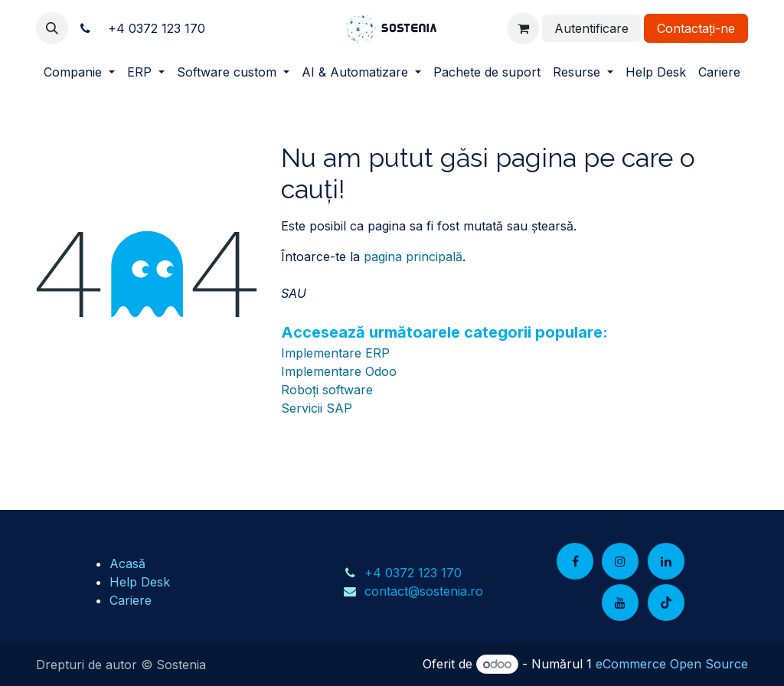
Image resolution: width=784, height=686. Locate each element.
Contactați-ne (696, 28)
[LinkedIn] (666, 561)
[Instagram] (620, 561)
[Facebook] (575, 561)
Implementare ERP (335, 353)
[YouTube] (620, 603)
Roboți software (327, 390)
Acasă (127, 563)
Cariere (131, 600)
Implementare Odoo (339, 371)
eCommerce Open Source (672, 664)
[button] (52, 28)
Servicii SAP (317, 408)
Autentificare (591, 28)
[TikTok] (666, 603)
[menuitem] (79, 72)
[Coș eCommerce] (523, 28)
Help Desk (140, 582)
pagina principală (413, 256)
